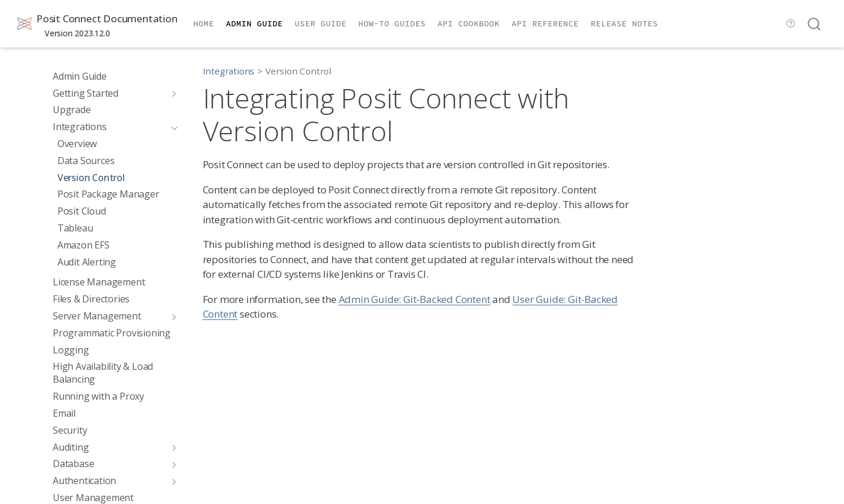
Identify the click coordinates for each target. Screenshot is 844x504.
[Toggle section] (172, 93)
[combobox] (815, 24)
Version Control (298, 71)
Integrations (229, 71)
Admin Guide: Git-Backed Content (415, 299)
